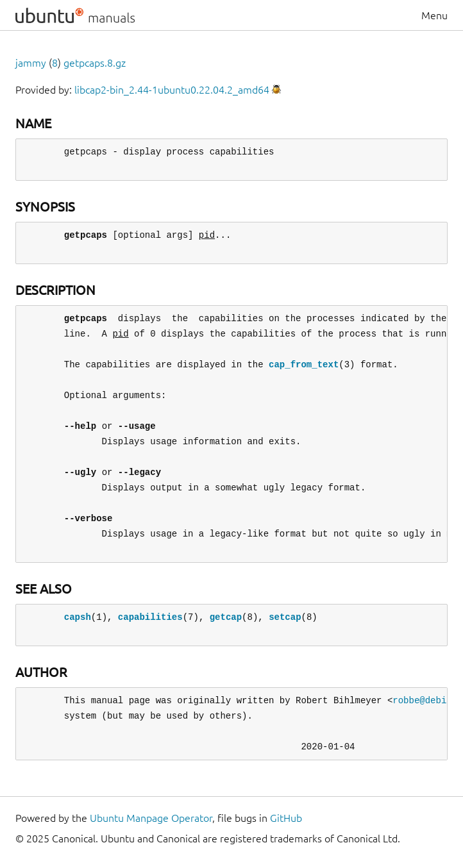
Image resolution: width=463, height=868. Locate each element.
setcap (285, 617)
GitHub (286, 818)
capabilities (150, 617)
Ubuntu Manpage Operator (151, 818)
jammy (31, 63)
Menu (434, 15)
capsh (78, 617)
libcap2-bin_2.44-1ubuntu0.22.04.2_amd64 (172, 90)
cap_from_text (304, 364)
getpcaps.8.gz (95, 63)
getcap (226, 617)
